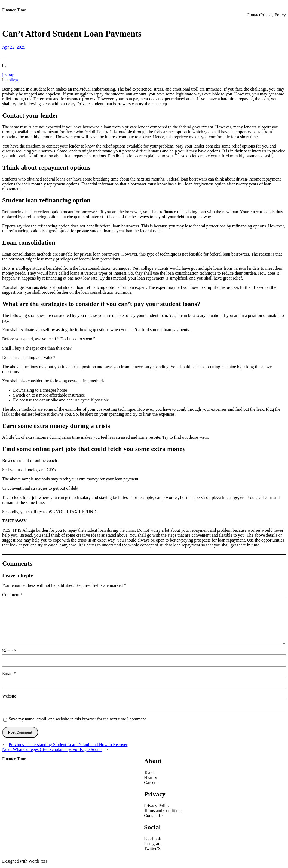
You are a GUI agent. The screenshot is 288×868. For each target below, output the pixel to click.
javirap (8, 75)
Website (9, 696)
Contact (253, 15)
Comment (12, 595)
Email (9, 673)
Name (9, 651)
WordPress (38, 861)
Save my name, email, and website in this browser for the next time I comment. (78, 719)
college (13, 80)
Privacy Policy (273, 15)
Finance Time (14, 10)
